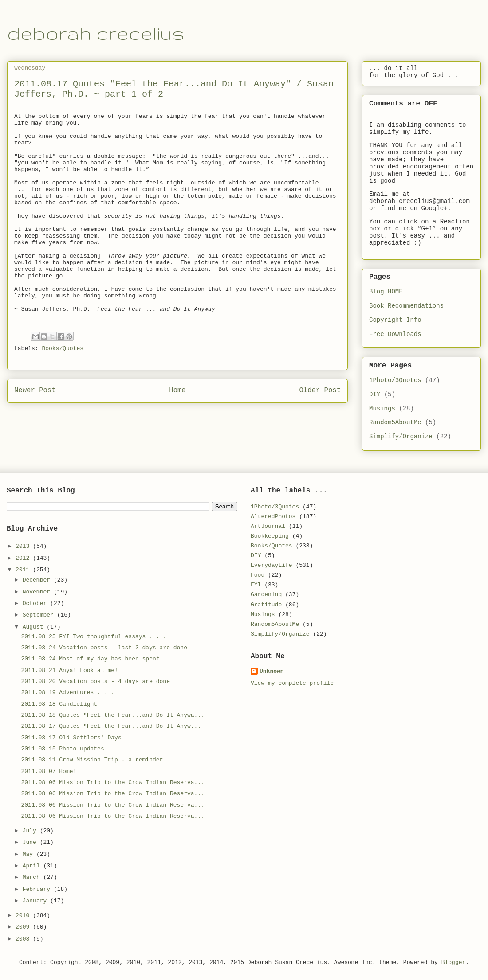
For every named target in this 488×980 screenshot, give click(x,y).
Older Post (320, 390)
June (31, 842)
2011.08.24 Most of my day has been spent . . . (100, 659)
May (30, 854)
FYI (256, 585)
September (40, 615)
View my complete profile (292, 683)
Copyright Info (395, 320)
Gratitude (266, 605)
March (33, 877)
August (35, 627)
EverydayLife (272, 565)
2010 (24, 916)
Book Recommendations (406, 306)
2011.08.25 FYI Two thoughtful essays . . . (94, 637)
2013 (24, 546)
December (38, 580)
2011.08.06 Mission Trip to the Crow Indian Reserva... (112, 783)
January (36, 901)
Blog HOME (386, 292)
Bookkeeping (270, 536)
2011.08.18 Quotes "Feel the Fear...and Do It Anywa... (112, 715)
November (38, 592)
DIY (375, 394)
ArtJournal (268, 526)
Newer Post (35, 390)
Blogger (454, 962)
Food (258, 575)
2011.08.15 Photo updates (62, 749)
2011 (24, 570)
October (36, 603)
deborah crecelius (96, 33)
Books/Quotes (63, 349)
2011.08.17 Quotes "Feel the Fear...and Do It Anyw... (111, 726)
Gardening (266, 595)
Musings (382, 409)
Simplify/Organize (401, 437)
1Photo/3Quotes (395, 380)
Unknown (272, 671)
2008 (24, 939)
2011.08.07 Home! (49, 771)
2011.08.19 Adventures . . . (68, 693)
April (33, 866)
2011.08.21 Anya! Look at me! (69, 670)
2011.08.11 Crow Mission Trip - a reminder (92, 760)
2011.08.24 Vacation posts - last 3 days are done (104, 648)
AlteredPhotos (273, 517)
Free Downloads (395, 334)
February (38, 889)
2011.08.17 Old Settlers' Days (71, 738)
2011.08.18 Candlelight (59, 704)
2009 (24, 927)
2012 (24, 558)
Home (177, 390)
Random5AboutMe (395, 422)
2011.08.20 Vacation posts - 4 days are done (95, 681)
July (31, 831)
